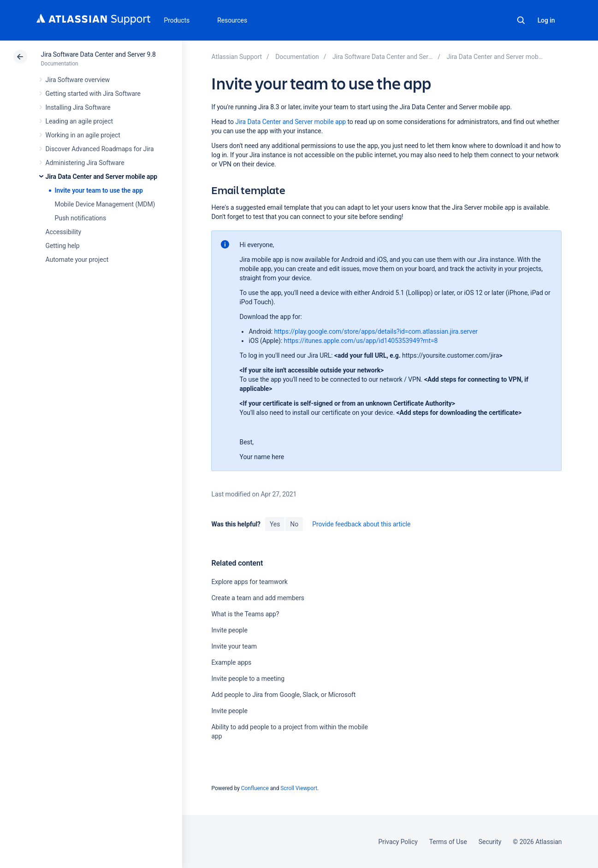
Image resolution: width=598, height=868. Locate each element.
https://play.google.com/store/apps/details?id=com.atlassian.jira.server (376, 331)
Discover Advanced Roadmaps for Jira (100, 149)
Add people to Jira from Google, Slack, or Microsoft (283, 695)
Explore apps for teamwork (249, 582)
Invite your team (234, 646)
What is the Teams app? (245, 614)
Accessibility (63, 232)
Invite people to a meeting (248, 679)
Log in (546, 20)
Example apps (231, 662)
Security (490, 842)
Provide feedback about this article (361, 524)
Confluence (255, 788)
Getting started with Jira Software (93, 94)
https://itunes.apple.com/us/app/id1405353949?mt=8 (361, 341)
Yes (275, 524)
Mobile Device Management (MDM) (105, 204)
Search (521, 20)
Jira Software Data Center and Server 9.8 (98, 54)
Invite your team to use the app (99, 190)
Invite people (229, 630)
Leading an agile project (79, 121)
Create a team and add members (258, 598)
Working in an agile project (83, 135)
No (294, 524)
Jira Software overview (78, 80)
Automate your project (77, 260)
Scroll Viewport (299, 788)
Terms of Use (448, 842)
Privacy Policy (398, 842)
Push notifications (81, 218)
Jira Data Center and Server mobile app (102, 177)
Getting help (63, 246)
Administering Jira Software (85, 163)
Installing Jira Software (78, 107)
